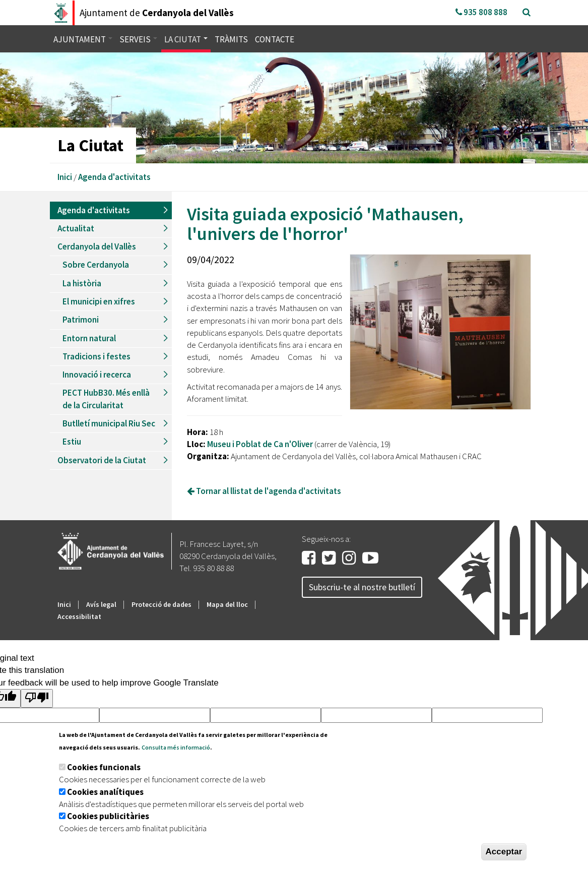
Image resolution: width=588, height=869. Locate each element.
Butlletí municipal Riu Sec (109, 423)
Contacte (275, 39)
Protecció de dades (161, 604)
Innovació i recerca (97, 375)
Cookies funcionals (104, 767)
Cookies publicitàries (108, 816)
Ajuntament (83, 39)
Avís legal (101, 604)
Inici (65, 177)
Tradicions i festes (96, 356)
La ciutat (186, 39)
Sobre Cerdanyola (96, 265)
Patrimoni (81, 320)
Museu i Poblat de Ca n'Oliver (260, 444)
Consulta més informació (176, 747)
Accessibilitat (79, 616)
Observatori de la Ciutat (102, 460)
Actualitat (76, 228)
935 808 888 (481, 12)
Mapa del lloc (227, 604)
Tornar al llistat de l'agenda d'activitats (264, 491)
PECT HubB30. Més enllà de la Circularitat (106, 399)
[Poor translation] (37, 698)
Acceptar (504, 852)
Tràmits (231, 39)
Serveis (138, 39)
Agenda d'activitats (114, 177)
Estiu (72, 442)
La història (82, 283)
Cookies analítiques (105, 792)
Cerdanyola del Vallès (97, 246)
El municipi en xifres (99, 301)
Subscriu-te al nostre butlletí (362, 587)
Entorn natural (89, 338)
